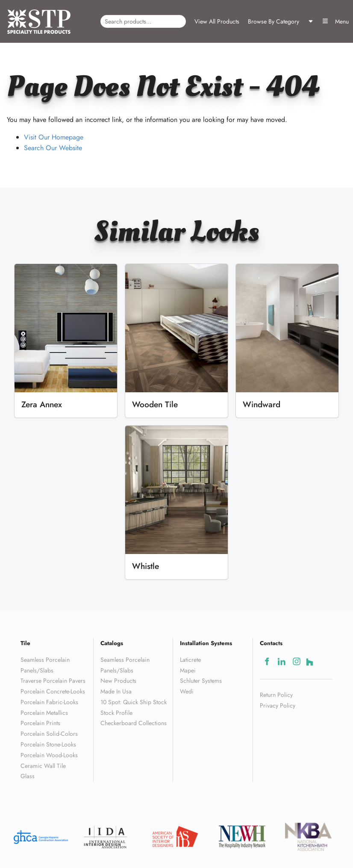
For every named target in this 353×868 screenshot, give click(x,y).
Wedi (187, 691)
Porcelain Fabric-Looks (49, 702)
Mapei (188, 670)
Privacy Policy (278, 705)
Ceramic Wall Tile (43, 766)
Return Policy (276, 695)
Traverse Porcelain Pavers (53, 681)
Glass (28, 776)
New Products (118, 681)
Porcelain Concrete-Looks (53, 691)
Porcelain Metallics (44, 713)
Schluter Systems (201, 681)
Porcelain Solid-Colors (49, 734)
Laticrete (190, 660)
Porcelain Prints (40, 723)
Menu (335, 21)
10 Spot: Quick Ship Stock (134, 702)
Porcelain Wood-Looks (49, 755)
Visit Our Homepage (54, 137)
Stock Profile (116, 713)
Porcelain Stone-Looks (48, 744)
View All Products (217, 21)
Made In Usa (116, 691)
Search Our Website (53, 148)
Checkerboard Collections (134, 723)
